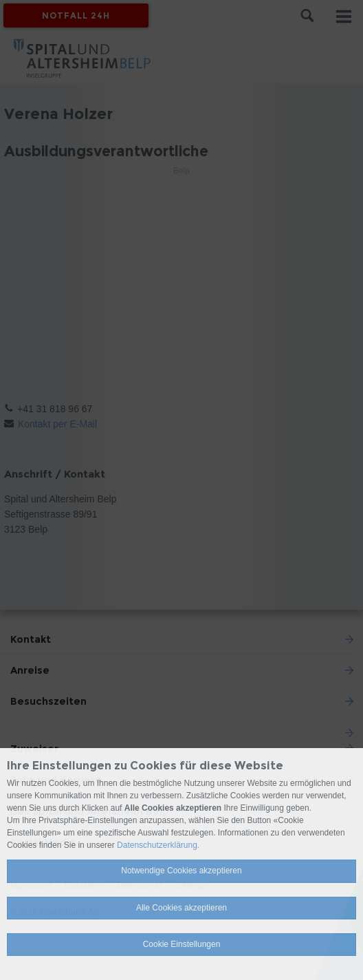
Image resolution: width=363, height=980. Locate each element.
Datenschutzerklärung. (158, 845)
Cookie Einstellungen (182, 944)
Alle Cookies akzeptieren (181, 908)
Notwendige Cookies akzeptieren (181, 871)
